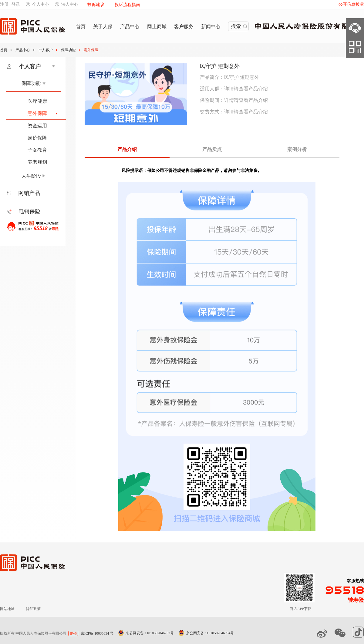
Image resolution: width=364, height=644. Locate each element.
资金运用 (37, 126)
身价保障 (37, 138)
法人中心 (67, 4)
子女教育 (37, 150)
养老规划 (37, 162)
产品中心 (23, 50)
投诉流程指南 (127, 5)
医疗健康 (37, 101)
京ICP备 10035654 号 (97, 633)
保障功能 (68, 50)
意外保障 (91, 50)
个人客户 (45, 50)
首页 (4, 50)
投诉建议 (96, 5)
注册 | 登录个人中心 (25, 4)
